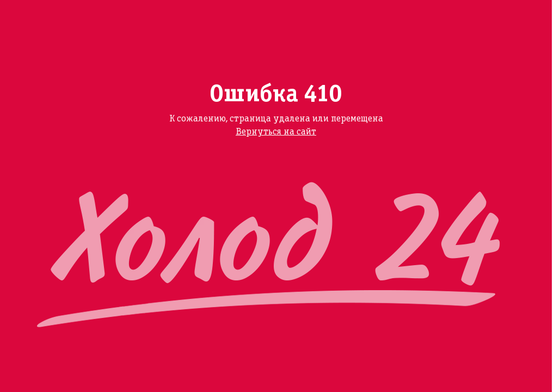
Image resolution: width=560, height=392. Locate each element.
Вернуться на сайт (276, 132)
